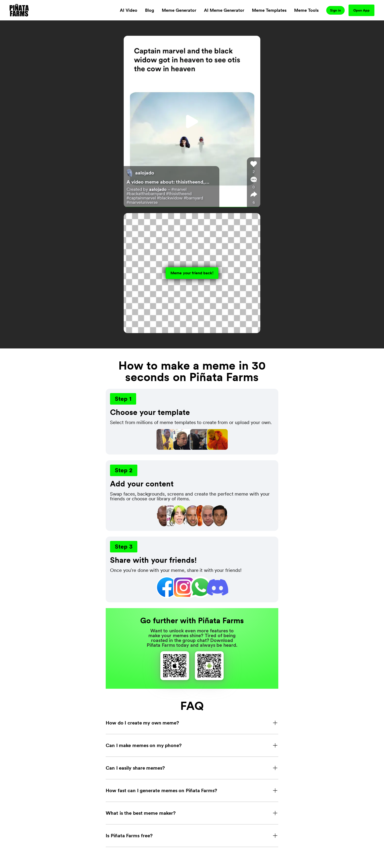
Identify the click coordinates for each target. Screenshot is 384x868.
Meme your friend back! (192, 273)
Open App (361, 10)
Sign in (335, 10)
